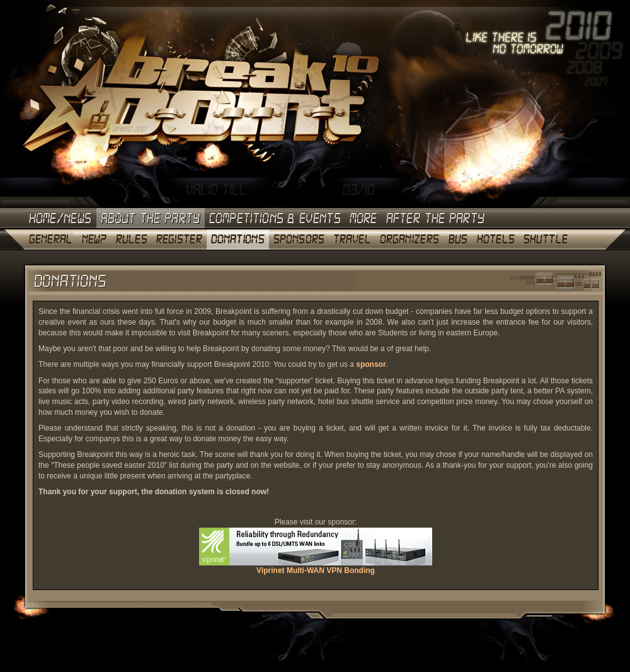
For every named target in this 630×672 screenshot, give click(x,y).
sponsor (371, 364)
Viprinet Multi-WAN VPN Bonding (316, 567)
